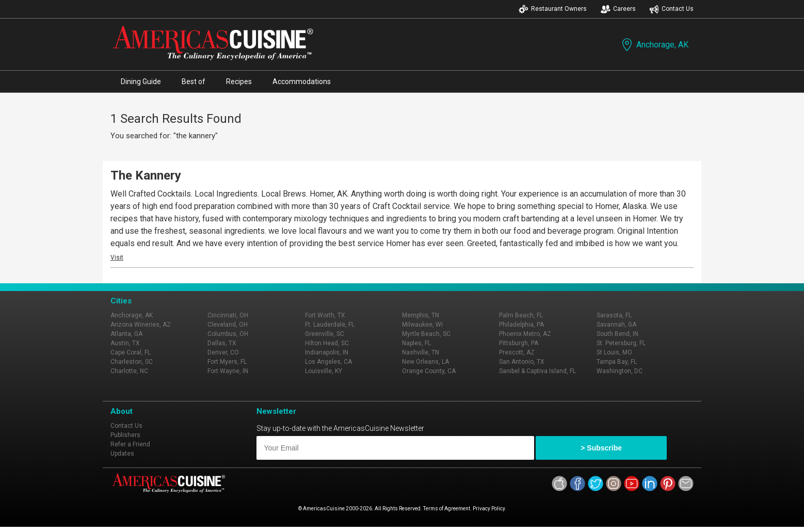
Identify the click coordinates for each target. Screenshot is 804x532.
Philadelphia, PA (521, 325)
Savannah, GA (616, 325)
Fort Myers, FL (227, 362)
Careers (618, 9)
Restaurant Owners (553, 9)
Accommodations (302, 82)
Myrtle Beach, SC (426, 334)
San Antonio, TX (522, 362)
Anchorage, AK (654, 45)
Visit (117, 257)
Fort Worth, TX (325, 315)
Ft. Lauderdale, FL (330, 325)
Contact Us (671, 9)
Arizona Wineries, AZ (141, 325)
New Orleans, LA (425, 362)
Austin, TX (125, 343)
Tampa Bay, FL (617, 362)
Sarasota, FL (614, 315)
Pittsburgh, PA (519, 343)
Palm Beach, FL (521, 315)
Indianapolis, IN (327, 352)
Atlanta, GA (126, 334)
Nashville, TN (421, 352)
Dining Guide (141, 82)
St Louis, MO (614, 352)
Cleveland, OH (228, 325)
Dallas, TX (222, 343)
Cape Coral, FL (131, 352)
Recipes (239, 82)
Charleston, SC (132, 362)
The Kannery (146, 175)
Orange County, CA (429, 371)
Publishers (125, 435)
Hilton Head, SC (327, 343)
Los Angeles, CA (328, 362)
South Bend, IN (617, 334)
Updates (122, 454)
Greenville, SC (325, 334)
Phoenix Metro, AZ (525, 334)
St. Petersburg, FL (621, 343)
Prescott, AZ (517, 352)
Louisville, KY (324, 371)
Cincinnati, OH (228, 315)
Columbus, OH (228, 334)
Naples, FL (416, 343)
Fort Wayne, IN (228, 371)
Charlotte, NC (129, 371)
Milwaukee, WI (422, 325)
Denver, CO (223, 352)
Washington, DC (620, 371)
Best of (194, 82)
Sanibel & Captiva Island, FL (537, 371)
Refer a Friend (130, 444)
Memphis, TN (421, 315)
